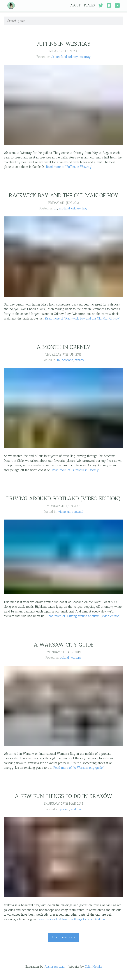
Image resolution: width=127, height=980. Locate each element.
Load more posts (64, 937)
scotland (61, 57)
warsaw (76, 658)
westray (85, 57)
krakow (76, 809)
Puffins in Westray (63, 44)
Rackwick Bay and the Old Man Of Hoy (64, 195)
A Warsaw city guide (64, 645)
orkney (73, 57)
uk (53, 57)
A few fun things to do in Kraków (63, 796)
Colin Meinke (94, 967)
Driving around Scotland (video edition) (63, 499)
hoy (85, 208)
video (62, 512)
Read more (69, 167)
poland (64, 658)
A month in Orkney (64, 347)
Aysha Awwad (55, 967)
